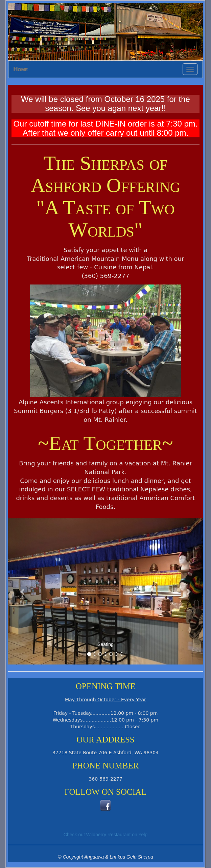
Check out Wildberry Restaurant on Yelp (105, 835)
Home (21, 69)
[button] (23, 591)
